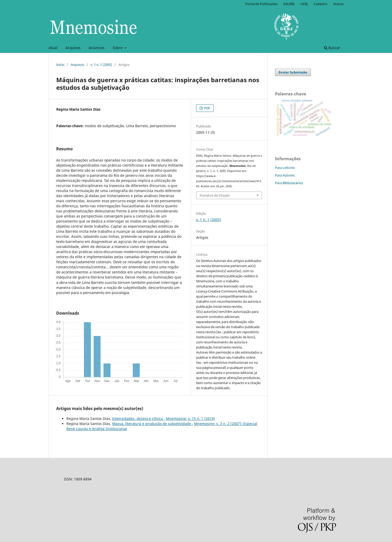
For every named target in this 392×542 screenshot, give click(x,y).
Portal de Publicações (261, 4)
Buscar (332, 48)
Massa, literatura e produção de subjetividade (152, 424)
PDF (207, 108)
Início (60, 65)
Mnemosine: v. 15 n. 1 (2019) (190, 419)
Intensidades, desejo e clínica (138, 419)
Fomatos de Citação (215, 195)
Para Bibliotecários (289, 183)
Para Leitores (285, 168)
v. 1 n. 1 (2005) (101, 65)
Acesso (338, 4)
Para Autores (285, 175)
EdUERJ (289, 4)
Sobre (118, 48)
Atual (53, 48)
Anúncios (97, 48)
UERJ (304, 4)
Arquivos (73, 48)
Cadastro (321, 4)
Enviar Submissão (293, 72)
